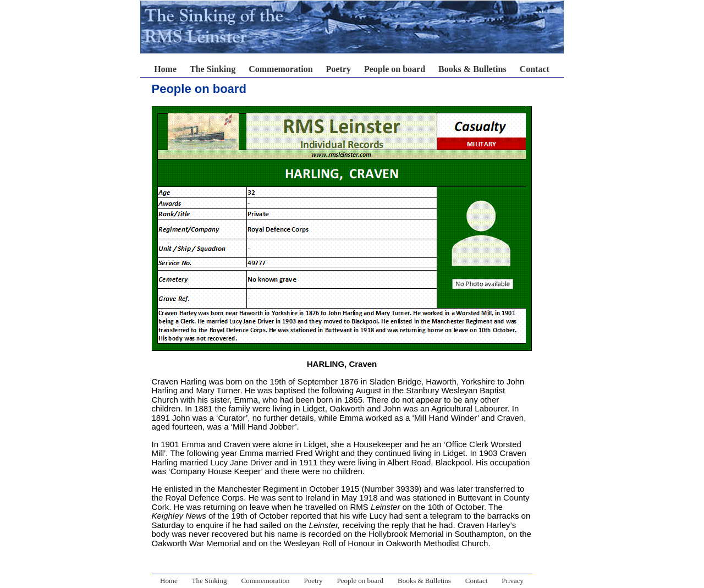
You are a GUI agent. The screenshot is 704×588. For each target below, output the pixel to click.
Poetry (339, 69)
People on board (395, 69)
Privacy (513, 581)
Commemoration (280, 69)
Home (165, 69)
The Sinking (213, 69)
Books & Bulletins (472, 69)
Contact (535, 69)
